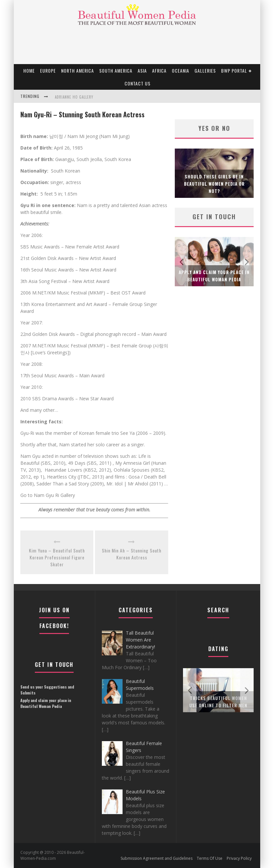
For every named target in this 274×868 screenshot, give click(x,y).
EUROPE (48, 70)
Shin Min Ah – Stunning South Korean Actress (132, 554)
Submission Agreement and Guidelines (157, 858)
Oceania (181, 70)
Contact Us (137, 83)
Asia (142, 70)
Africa (159, 70)
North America (78, 70)
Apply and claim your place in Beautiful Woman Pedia (46, 703)
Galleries (205, 70)
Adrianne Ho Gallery (74, 97)
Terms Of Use (210, 858)
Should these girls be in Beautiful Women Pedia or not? (214, 184)
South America (116, 70)
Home (29, 70)
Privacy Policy (239, 858)
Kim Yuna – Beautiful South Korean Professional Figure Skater (57, 557)
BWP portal (234, 70)
